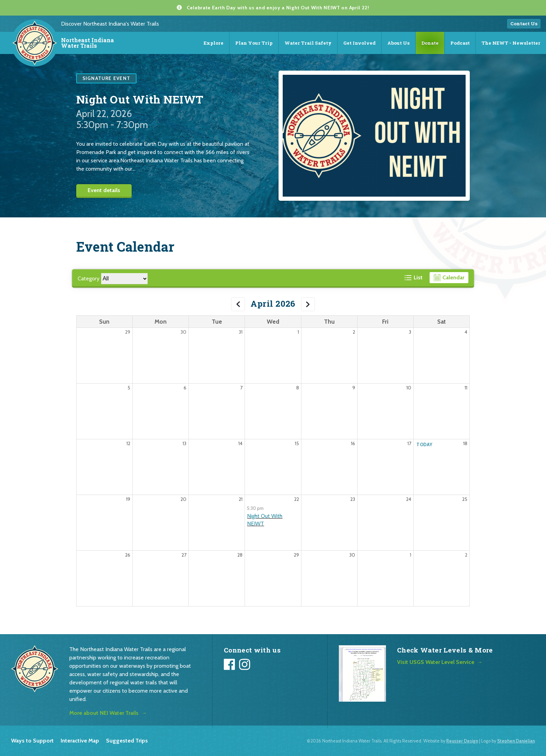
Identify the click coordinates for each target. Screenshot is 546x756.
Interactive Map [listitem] (80, 741)
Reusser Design (462, 741)
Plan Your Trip (254, 43)
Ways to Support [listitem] (32, 741)
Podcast (460, 43)
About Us (398, 43)
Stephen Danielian (516, 741)
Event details (104, 190)
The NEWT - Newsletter (511, 43)
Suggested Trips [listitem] (127, 741)
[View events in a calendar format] (449, 278)
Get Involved (359, 43)
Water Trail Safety (308, 43)
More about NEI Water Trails (104, 713)
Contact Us (524, 24)
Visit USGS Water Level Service (436, 662)
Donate (430, 43)
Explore (214, 43)
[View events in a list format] (414, 278)
